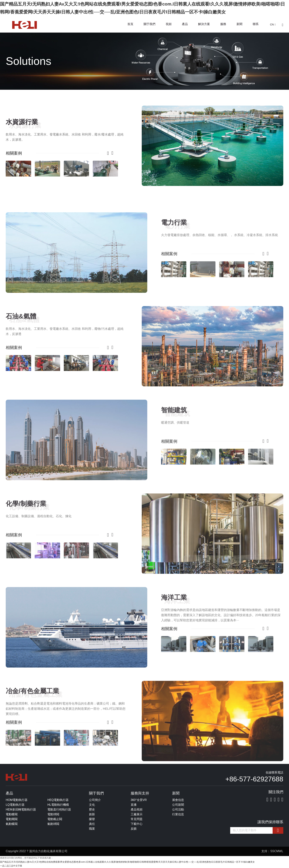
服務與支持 (140, 793)
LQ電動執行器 (15, 805)
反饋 (134, 829)
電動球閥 (53, 814)
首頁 (130, 24)
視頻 (169, 24)
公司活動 (178, 810)
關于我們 (149, 24)
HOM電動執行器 (16, 800)
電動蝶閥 (12, 814)
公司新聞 (178, 805)
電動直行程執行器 (59, 810)
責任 (92, 824)
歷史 (92, 810)
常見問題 (137, 819)
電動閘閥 (12, 819)
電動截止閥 (55, 819)
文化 (92, 805)
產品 (185, 24)
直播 (134, 805)
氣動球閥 (53, 824)
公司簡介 (95, 800)
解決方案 (204, 24)
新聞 (239, 24)
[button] (106, 153)
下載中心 (137, 824)
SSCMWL (277, 851)
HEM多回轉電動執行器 (21, 810)
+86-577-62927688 (254, 779)
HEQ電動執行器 (58, 800)
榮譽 (92, 819)
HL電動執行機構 (58, 805)
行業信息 (178, 814)
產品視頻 (137, 810)
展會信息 (178, 800)
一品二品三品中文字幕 (11, 866)
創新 (92, 814)
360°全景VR (139, 800)
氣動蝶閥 (12, 824)
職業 (92, 829)
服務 (223, 24)
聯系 (256, 24)
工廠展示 (137, 814)
